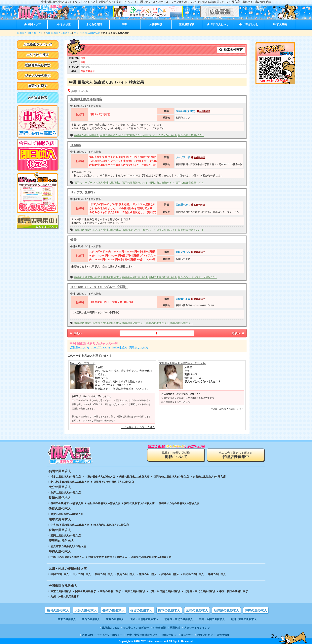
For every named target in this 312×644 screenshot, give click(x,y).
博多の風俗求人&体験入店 (66, 477)
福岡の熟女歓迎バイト (191, 135)
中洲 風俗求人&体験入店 (87, 33)
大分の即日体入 (82, 574)
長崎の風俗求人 (113, 610)
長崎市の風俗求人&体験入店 (67, 503)
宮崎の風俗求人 (197, 610)
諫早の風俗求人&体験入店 (139, 503)
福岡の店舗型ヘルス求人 (88, 230)
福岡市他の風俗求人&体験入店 (171, 477)
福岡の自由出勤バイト (162, 183)
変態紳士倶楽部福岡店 (86, 99)
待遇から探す (38, 86)
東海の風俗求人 (115, 619)
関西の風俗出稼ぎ (110, 591)
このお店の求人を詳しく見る (138, 427)
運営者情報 (223, 635)
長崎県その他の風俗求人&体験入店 (179, 503)
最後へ (238, 333)
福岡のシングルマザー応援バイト (197, 277)
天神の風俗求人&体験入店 (134, 477)
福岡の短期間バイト (130, 135)
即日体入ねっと (218, 24)
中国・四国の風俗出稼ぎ (234, 591)
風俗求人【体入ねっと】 (30, 33)
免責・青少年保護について (142, 635)
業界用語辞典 (187, 24)
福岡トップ (32, 24)
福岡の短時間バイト (182, 323)
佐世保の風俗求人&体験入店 (104, 503)
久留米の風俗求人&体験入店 (209, 477)
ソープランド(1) (100, 347)
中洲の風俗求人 (109, 135)
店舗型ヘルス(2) (80, 347)
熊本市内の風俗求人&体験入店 (111, 525)
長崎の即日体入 (104, 574)
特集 (125, 24)
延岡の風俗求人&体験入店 (66, 536)
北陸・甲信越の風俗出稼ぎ (165, 591)
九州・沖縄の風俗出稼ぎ (65, 597)
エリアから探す (38, 55)
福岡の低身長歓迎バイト (190, 183)
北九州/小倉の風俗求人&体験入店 (70, 482)
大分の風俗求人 (86, 610)
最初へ (76, 333)
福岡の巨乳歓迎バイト (135, 277)
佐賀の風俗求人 (141, 610)
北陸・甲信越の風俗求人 (144, 619)
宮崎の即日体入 (170, 574)
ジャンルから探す (38, 76)
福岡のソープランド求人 (88, 183)
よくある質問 (94, 24)
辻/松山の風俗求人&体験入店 (67, 557)
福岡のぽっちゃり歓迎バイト (139, 230)
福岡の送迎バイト (167, 230)
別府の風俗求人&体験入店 (66, 493)
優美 (73, 240)
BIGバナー (187, 635)
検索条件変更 (231, 50)
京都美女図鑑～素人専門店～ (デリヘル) (182, 363)
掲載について (169, 635)
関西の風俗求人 (91, 619)
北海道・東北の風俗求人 (179, 619)
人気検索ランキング (38, 44)
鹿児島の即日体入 (193, 574)
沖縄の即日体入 (217, 574)
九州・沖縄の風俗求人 (244, 619)
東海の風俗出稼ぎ (135, 591)
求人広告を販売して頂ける (236, 455)
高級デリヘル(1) (139, 347)
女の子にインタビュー (136, 628)
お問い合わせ (205, 635)
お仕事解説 (156, 24)
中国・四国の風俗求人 (212, 619)
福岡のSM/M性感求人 (87, 135)
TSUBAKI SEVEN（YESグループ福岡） (99, 287)
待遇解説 (175, 628)
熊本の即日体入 (148, 574)
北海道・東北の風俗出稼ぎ (200, 591)
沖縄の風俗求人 (256, 610)
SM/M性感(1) (119, 347)
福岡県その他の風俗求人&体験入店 (114, 482)
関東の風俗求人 (67, 619)
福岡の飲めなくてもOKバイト (160, 135)
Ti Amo (76, 145)
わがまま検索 (63, 24)
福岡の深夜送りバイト (135, 183)
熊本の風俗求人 (169, 610)
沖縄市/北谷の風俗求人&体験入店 (108, 557)
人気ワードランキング (197, 628)
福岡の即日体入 (60, 574)
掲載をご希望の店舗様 (176, 455)
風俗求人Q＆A (110, 628)
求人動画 (280, 24)
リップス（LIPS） (83, 192)
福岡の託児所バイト (134, 323)
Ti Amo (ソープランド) (82, 363)
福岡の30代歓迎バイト (191, 230)
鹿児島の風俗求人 (226, 610)
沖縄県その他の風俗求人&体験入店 (151, 557)
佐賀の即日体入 (126, 574)
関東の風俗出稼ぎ (86, 591)
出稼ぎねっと (249, 24)
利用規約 (88, 635)
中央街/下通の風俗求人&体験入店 (70, 525)
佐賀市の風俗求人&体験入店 (67, 514)
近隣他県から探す (38, 65)
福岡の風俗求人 (58, 610)
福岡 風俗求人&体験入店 (59, 33)
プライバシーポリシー (110, 635)
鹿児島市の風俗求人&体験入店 (68, 546)
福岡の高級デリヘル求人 (88, 277)
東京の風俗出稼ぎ (61, 591)
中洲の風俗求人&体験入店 (100, 477)
